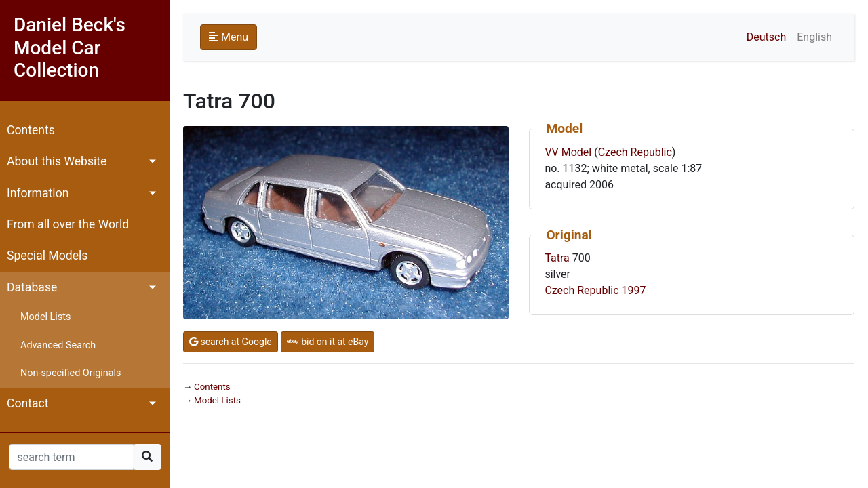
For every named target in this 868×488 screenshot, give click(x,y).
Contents (31, 130)
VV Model (568, 152)
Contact (28, 403)
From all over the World (68, 224)
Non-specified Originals (71, 373)
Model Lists (45, 317)
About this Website (57, 161)
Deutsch (766, 37)
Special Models (47, 256)
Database (32, 287)
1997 (634, 290)
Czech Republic (635, 152)
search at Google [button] (231, 342)
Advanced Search (58, 345)
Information (38, 193)
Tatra (557, 258)
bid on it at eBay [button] (328, 342)
